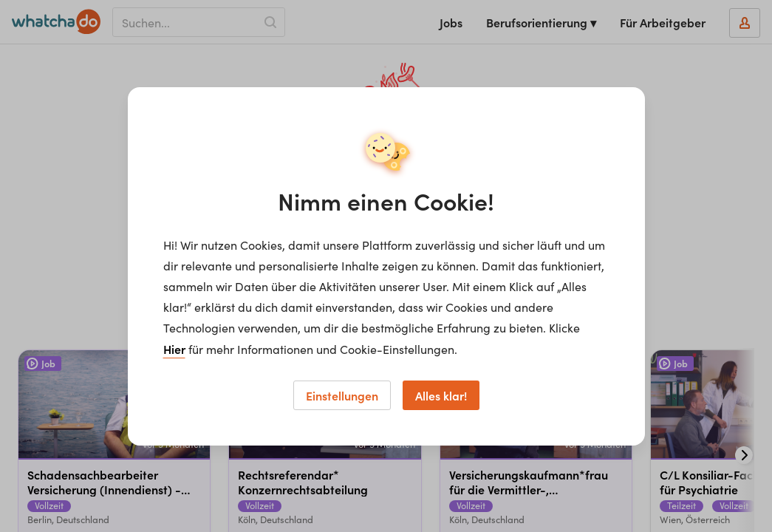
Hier (174, 349)
